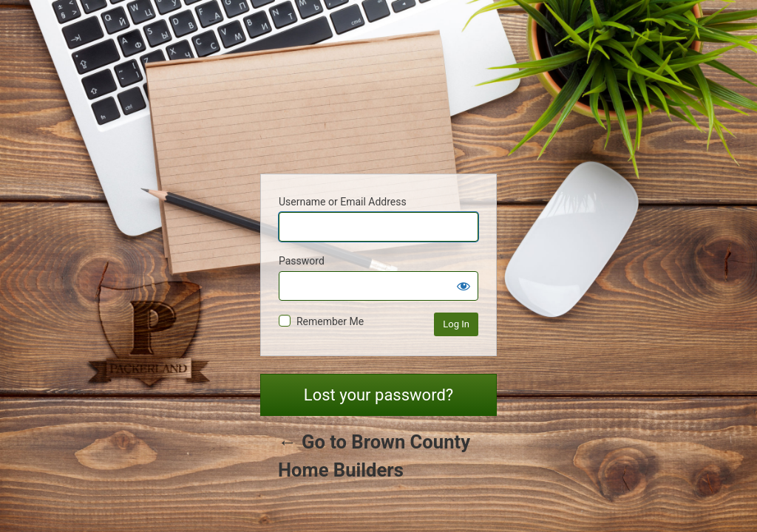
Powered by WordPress (378, 97)
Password (302, 261)
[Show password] (464, 286)
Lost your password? (378, 395)
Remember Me (330, 321)
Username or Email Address (343, 202)
